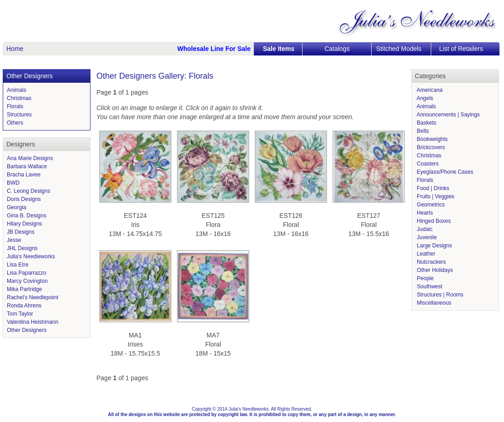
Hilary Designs (24, 224)
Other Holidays (434, 270)
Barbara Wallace (27, 166)
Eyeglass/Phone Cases (444, 172)
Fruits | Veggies (435, 196)
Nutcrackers (431, 262)
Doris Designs (24, 199)
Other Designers (27, 330)
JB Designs (21, 232)
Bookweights (431, 139)
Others (15, 123)
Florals (15, 106)
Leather (425, 254)
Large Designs (434, 246)
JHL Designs (22, 248)
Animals (17, 90)
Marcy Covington (27, 281)
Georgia (17, 207)
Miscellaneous (433, 303)
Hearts (424, 213)
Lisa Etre (18, 265)
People (425, 278)
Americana (429, 90)
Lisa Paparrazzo (27, 273)
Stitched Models (399, 49)
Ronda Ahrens (24, 306)
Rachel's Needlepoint (33, 297)
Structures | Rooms (439, 295)
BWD (13, 183)
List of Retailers (461, 49)
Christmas (19, 98)
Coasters (427, 164)
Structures (19, 115)
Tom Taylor (20, 314)
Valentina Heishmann (33, 322)
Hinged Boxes (433, 221)
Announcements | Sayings (448, 115)
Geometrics (430, 205)
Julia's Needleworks (31, 256)
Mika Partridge (24, 289)
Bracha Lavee (24, 175)
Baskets (426, 123)
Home (15, 49)
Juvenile (426, 237)
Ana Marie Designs (30, 158)
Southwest (429, 286)
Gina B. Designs (27, 216)
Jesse (14, 240)
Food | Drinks (432, 188)
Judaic (424, 229)
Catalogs (337, 49)
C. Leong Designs (28, 191)
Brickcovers (430, 147)
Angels (424, 98)
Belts (422, 131)
